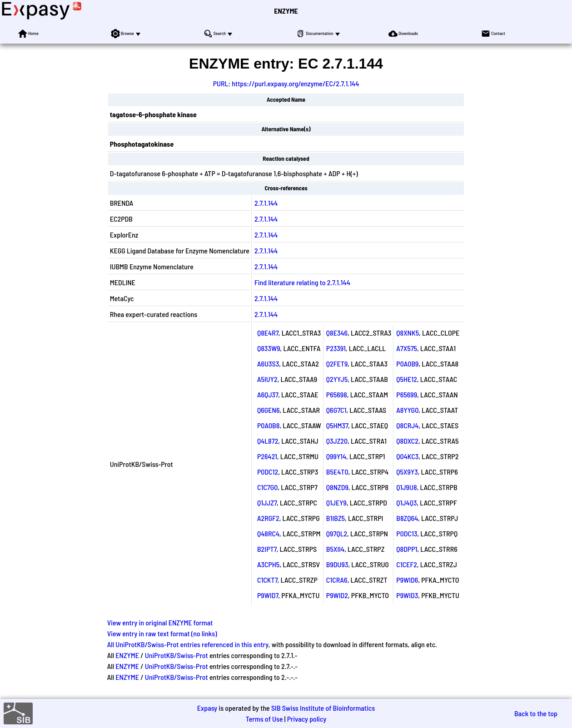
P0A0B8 (268, 425)
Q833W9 (269, 348)
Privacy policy (307, 719)
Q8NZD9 (337, 487)
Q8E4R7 (268, 333)
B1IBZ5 (336, 518)
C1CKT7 (267, 580)
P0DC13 (407, 533)
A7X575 (407, 348)
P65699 (407, 394)
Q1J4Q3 (406, 503)
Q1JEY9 (336, 503)
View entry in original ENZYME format (160, 622)
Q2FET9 (337, 364)
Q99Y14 (336, 456)
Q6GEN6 (269, 410)
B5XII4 (335, 549)
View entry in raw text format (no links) (162, 633)
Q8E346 (337, 333)
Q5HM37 (337, 425)
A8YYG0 (407, 410)
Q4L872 (268, 441)
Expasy (207, 708)
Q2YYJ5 (337, 379)
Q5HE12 (407, 379)
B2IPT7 (267, 549)
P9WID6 (407, 580)
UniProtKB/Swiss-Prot (177, 655)
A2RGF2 (268, 518)
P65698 (337, 394)
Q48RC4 (268, 533)
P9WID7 (268, 595)
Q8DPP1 (407, 549)
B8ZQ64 (407, 518)
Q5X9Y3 (407, 472)
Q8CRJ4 (407, 425)
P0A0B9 (407, 364)
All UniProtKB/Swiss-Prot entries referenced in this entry (188, 644)
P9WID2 (337, 595)
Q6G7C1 (336, 410)
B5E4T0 (337, 472)
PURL (221, 83)
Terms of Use (264, 719)
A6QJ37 (268, 394)
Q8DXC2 (407, 441)
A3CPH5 (268, 564)
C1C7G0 (267, 487)
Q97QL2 (337, 533)
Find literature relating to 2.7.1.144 (302, 282)
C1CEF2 (407, 564)
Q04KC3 (407, 456)
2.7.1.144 (266, 203)
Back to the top (536, 713)
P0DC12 (268, 472)
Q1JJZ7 (267, 503)
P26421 (267, 456)
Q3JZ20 (337, 441)
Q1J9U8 (406, 487)
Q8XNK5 (408, 333)
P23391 (336, 348)
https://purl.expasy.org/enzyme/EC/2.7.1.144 (295, 83)
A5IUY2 (267, 379)
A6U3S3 (268, 364)
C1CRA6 (337, 580)
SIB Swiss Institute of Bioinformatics (323, 708)
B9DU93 (337, 564)
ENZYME (286, 11)
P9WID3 (407, 595)
